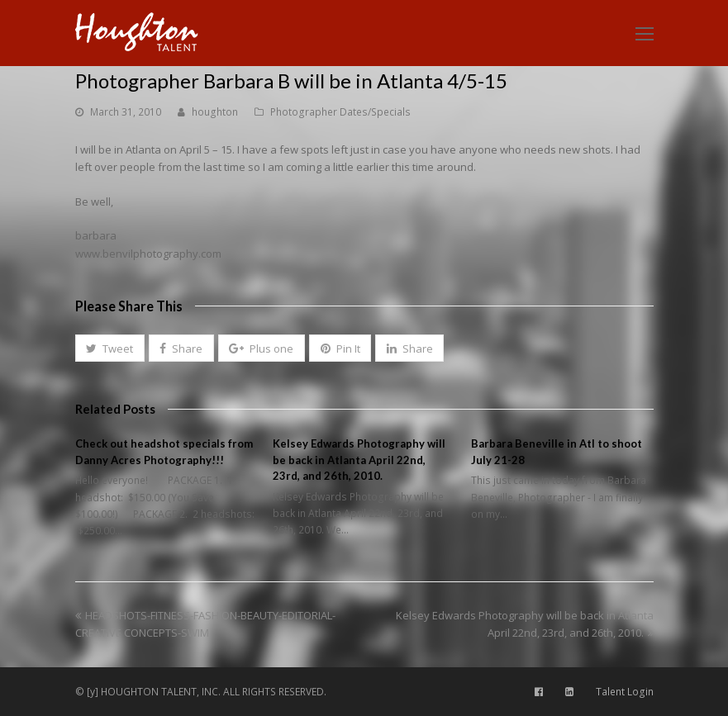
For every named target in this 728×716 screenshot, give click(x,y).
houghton (215, 112)
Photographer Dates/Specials (340, 112)
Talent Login (625, 692)
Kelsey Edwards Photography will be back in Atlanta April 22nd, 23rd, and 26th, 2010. (359, 460)
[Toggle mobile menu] (645, 33)
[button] (110, 349)
